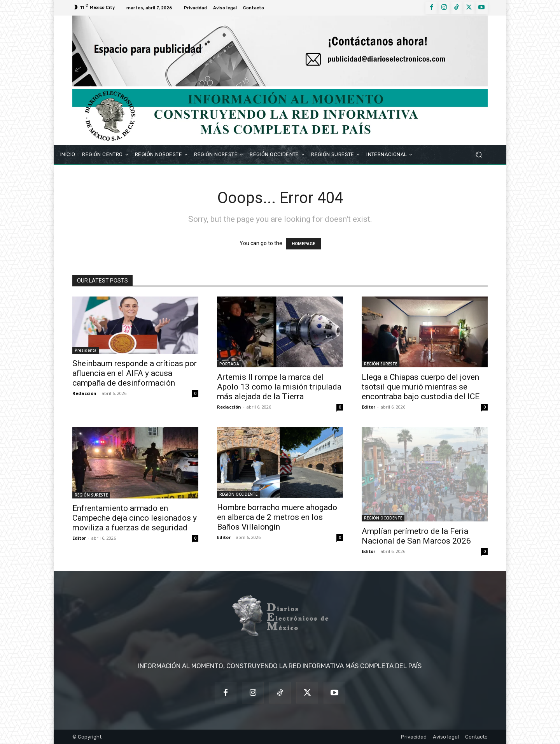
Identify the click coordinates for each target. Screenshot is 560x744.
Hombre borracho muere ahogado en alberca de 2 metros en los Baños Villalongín (277, 517)
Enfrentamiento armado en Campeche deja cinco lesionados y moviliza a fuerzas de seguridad (135, 518)
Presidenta (86, 350)
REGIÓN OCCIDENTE (238, 494)
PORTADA (229, 364)
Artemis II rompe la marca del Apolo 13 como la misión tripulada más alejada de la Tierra (279, 387)
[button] (479, 154)
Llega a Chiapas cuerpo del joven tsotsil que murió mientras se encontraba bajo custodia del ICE (421, 387)
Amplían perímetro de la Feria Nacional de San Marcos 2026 (416, 536)
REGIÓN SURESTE (381, 364)
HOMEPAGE (303, 244)
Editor (368, 407)
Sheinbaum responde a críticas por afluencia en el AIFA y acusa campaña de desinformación (135, 373)
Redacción (84, 393)
